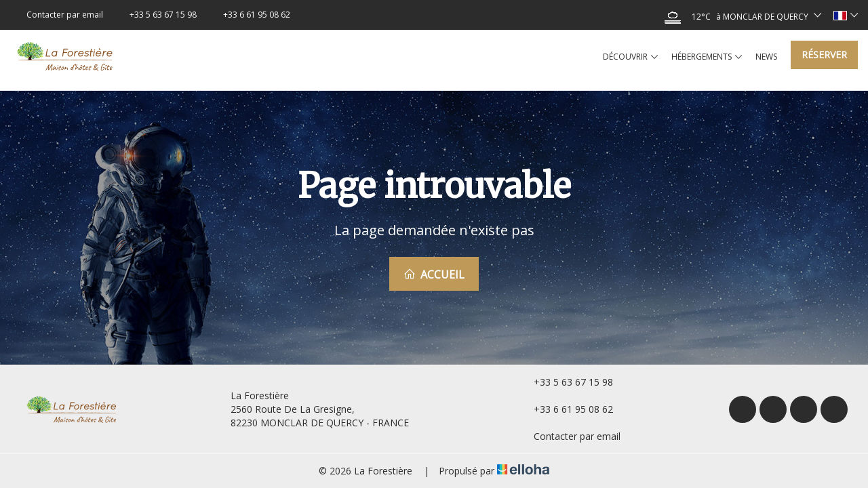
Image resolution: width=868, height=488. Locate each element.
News (766, 57)
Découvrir (630, 57)
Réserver (824, 55)
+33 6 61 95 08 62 (566, 409)
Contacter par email (569, 436)
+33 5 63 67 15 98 (566, 382)
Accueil (434, 274)
